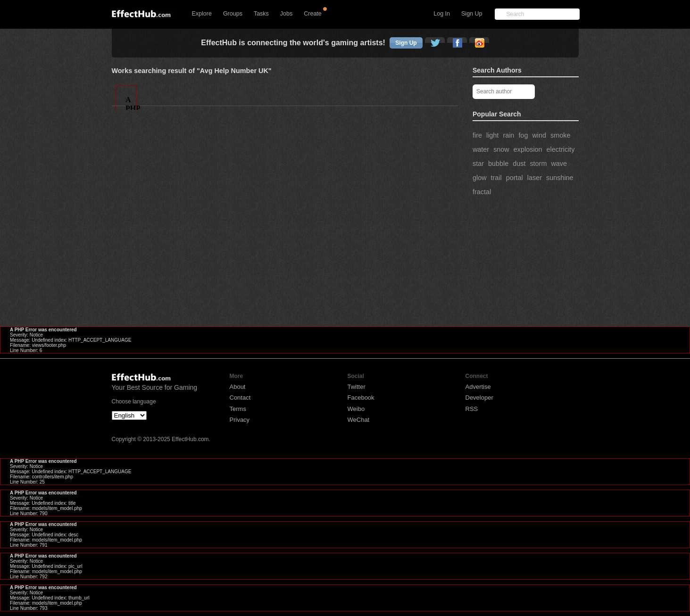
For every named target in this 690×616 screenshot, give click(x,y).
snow (501, 149)
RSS (472, 409)
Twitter (357, 387)
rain (508, 135)
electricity (561, 149)
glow (480, 178)
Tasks (261, 14)
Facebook (361, 398)
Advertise (478, 387)
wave (559, 164)
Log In (442, 14)
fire (477, 135)
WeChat (359, 420)
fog (523, 135)
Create (313, 14)
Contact (240, 398)
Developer (479, 398)
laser (535, 178)
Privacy (240, 420)
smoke (560, 135)
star (478, 164)
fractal (482, 192)
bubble (498, 164)
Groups (233, 14)
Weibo (356, 409)
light (492, 135)
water (481, 149)
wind (539, 135)
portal (515, 178)
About (238, 387)
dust (519, 164)
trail (496, 178)
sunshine (560, 178)
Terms (238, 409)
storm (538, 164)
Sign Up (472, 14)
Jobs (286, 14)
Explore (202, 14)
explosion (528, 149)
